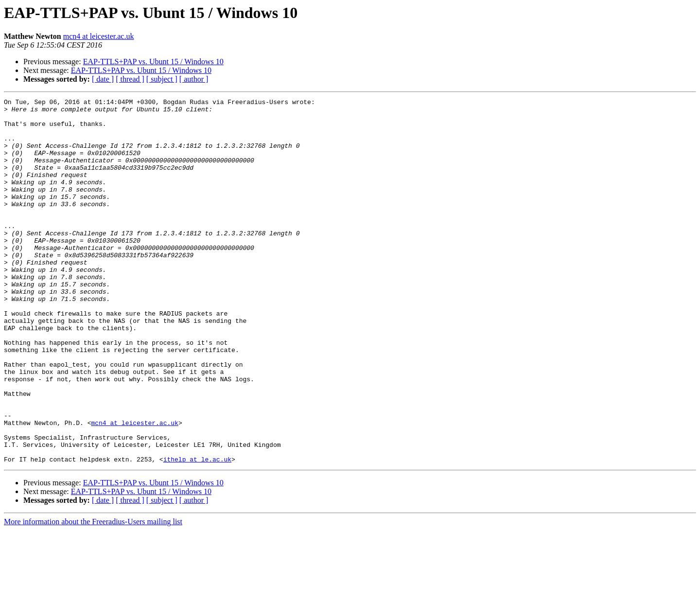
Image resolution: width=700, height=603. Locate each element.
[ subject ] (162, 79)
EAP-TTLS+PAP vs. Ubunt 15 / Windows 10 (153, 62)
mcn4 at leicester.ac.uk (99, 36)
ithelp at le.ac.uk (197, 532)
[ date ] (103, 79)
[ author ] (194, 79)
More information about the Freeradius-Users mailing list (93, 594)
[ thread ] (130, 79)
